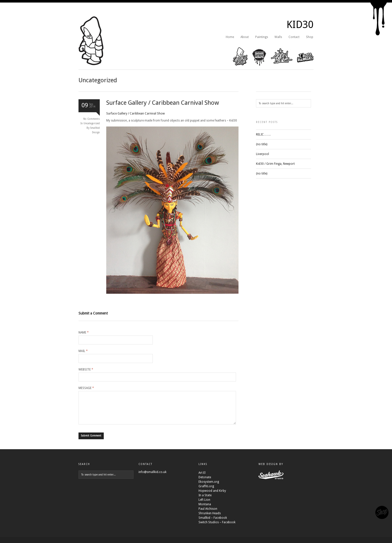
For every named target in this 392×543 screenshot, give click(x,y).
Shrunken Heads (210, 519)
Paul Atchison (208, 515)
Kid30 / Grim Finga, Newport (275, 164)
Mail (83, 351)
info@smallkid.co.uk (152, 478)
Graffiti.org (206, 492)
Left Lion (204, 506)
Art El (202, 479)
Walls (278, 37)
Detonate (205, 483)
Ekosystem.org (209, 488)
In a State (205, 501)
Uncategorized (92, 123)
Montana (205, 510)
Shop (310, 37)
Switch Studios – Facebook (217, 528)
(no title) (262, 144)
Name (84, 332)
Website (86, 369)
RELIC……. (263, 134)
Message (86, 388)
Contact (294, 37)
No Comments (91, 119)
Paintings (262, 37)
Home (230, 37)
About (245, 37)
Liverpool (262, 154)
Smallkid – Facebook (213, 524)
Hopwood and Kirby (212, 497)
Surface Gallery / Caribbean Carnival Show (163, 103)
